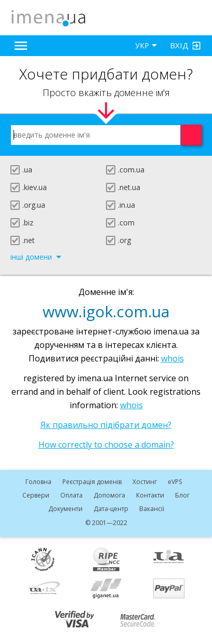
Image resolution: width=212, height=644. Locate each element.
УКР (142, 45)
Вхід (179, 45)
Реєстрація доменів (92, 482)
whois (173, 358)
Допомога (109, 495)
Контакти (150, 495)
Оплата (71, 495)
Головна (38, 482)
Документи (65, 509)
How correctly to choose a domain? (106, 445)
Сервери (36, 495)
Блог (182, 495)
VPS (175, 482)
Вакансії (152, 509)
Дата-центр (111, 509)
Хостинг (145, 482)
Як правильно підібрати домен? (106, 425)
